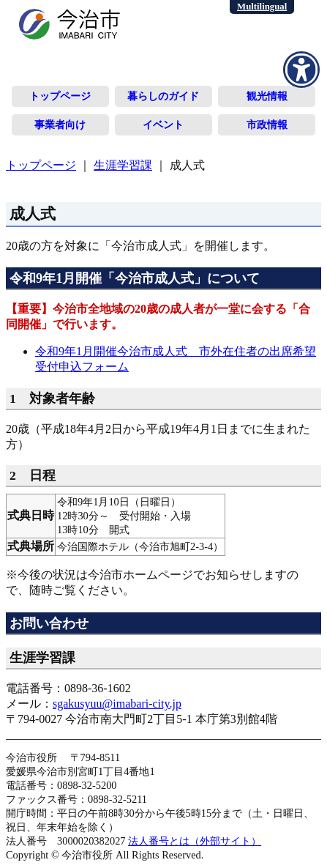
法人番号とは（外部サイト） (195, 841)
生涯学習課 (123, 165)
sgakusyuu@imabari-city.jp (117, 704)
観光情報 (267, 96)
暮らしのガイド (163, 96)
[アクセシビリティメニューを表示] (301, 70)
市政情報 (267, 125)
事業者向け (60, 125)
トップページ (60, 96)
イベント (163, 125)
